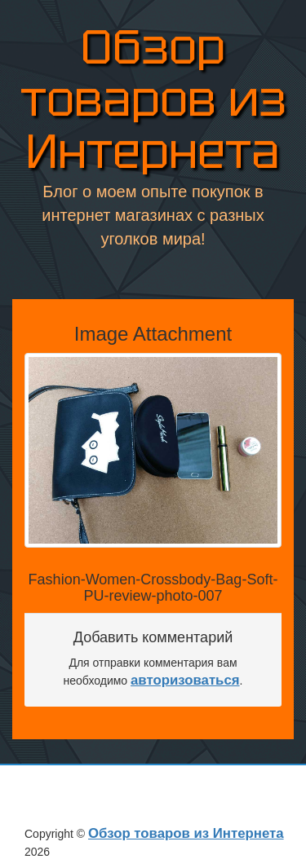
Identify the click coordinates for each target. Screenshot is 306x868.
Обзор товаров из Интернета (153, 100)
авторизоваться (185, 680)
